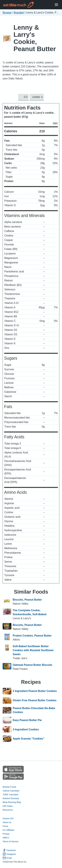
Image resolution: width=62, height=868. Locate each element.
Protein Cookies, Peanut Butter (32, 636)
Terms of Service (10, 842)
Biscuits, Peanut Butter (27, 600)
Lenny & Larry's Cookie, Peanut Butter (35, 38)
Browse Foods (9, 787)
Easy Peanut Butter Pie (27, 720)
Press (5, 826)
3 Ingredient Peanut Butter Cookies (35, 691)
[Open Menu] (56, 5)
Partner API (8, 818)
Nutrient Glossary (11, 798)
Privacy (6, 834)
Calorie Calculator (11, 791)
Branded (19, 13)
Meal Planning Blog (12, 802)
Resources (8, 810)
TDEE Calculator (10, 795)
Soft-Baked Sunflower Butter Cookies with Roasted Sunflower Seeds (33, 650)
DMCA (6, 838)
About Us (7, 822)
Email (7, 858)
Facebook (9, 850)
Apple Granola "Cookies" (29, 739)
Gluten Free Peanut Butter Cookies (35, 700)
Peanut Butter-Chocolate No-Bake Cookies (34, 710)
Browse (7, 13)
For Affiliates (8, 830)
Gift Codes (8, 806)
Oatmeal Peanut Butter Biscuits (32, 665)
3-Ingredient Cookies (26, 730)
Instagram (9, 854)
